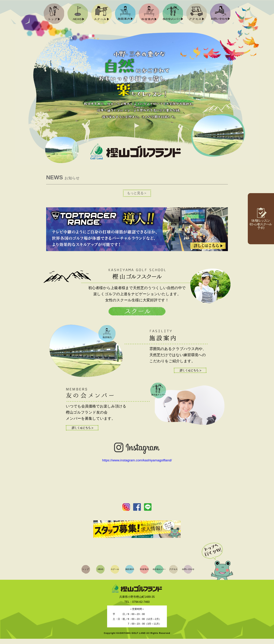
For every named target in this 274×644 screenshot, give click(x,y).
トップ (54, 14)
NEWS (78, 14)
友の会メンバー (173, 14)
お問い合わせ (220, 14)
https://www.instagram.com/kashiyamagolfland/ (137, 465)
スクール (101, 14)
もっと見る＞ (137, 193)
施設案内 (125, 14)
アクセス (196, 14)
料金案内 (149, 14)
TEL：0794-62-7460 (137, 607)
